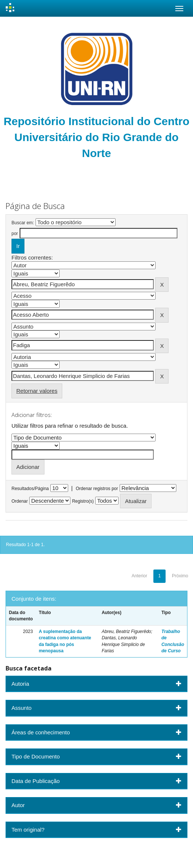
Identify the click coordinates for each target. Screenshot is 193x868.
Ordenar (20, 501)
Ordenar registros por (97, 489)
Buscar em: (23, 223)
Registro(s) (83, 501)
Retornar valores (37, 391)
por (15, 234)
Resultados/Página (30, 489)
